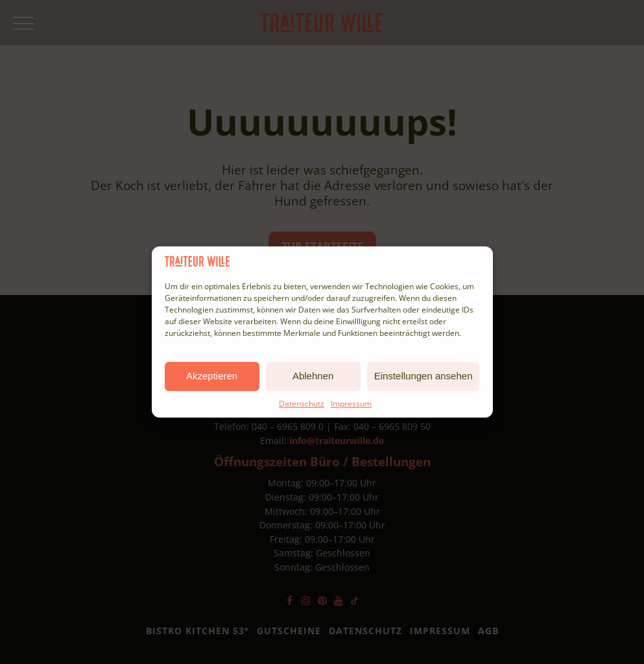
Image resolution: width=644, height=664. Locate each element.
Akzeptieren (212, 376)
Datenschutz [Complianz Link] (302, 404)
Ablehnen (313, 376)
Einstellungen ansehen (423, 376)
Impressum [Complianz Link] (351, 404)
